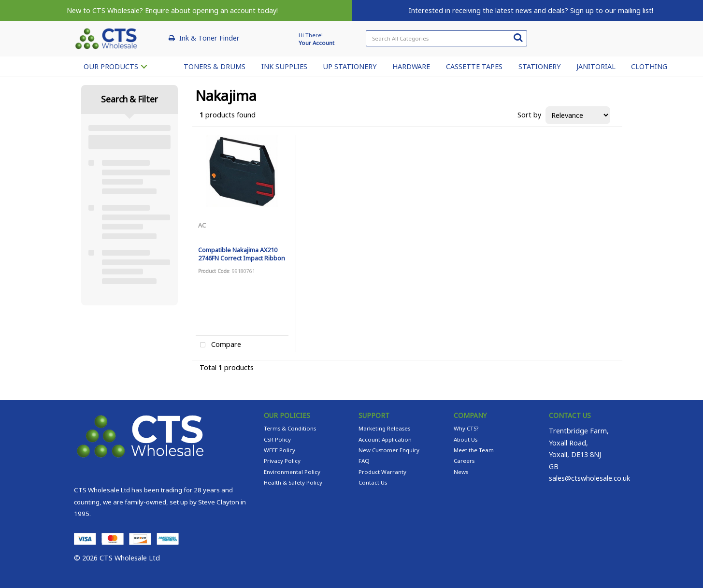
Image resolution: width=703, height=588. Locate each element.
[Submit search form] (518, 37)
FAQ (364, 461)
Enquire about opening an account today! (211, 10)
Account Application (385, 439)
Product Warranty (382, 472)
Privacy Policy (282, 461)
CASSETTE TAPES (474, 66)
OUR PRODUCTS (111, 66)
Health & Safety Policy (293, 482)
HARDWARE (411, 66)
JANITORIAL (596, 66)
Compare (219, 345)
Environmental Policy (292, 472)
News (461, 472)
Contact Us (373, 482)
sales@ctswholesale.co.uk (589, 478)
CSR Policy (277, 439)
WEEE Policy (280, 450)
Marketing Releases (384, 428)
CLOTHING (649, 66)
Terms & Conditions (290, 428)
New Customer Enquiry (389, 450)
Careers (464, 461)
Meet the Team (474, 450)
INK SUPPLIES (284, 66)
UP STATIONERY (350, 66)
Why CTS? (466, 428)
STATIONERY (539, 66)
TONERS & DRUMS (215, 66)
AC (202, 225)
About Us (466, 439)
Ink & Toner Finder (209, 38)
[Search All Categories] (446, 38)
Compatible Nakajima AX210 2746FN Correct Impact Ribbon (242, 254)
